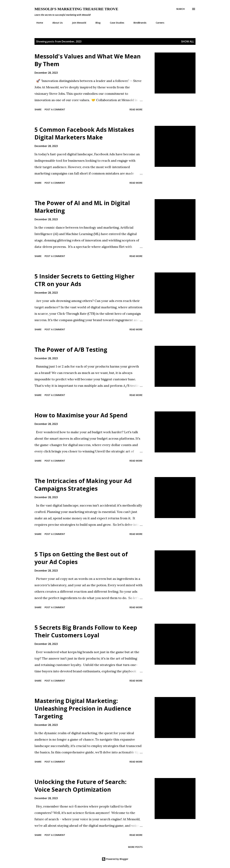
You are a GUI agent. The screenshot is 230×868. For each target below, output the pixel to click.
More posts (135, 847)
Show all (188, 41)
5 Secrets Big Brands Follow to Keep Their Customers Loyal (86, 631)
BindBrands (138, 23)
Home (38, 23)
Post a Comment (55, 109)
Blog (96, 23)
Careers (158, 23)
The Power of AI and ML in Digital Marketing (82, 207)
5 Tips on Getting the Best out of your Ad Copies (81, 558)
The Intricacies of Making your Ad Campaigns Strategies (83, 485)
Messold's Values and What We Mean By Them (88, 60)
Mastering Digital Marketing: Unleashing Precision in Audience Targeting (83, 708)
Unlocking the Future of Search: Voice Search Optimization (80, 786)
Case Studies (115, 23)
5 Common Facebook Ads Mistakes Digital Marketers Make (84, 133)
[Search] (180, 9)
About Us (56, 23)
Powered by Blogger (115, 859)
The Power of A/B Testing (71, 350)
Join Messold (77, 23)
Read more (136, 109)
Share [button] (38, 109)
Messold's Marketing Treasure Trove (76, 9)
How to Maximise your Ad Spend (81, 415)
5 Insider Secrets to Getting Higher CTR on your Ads (84, 280)
